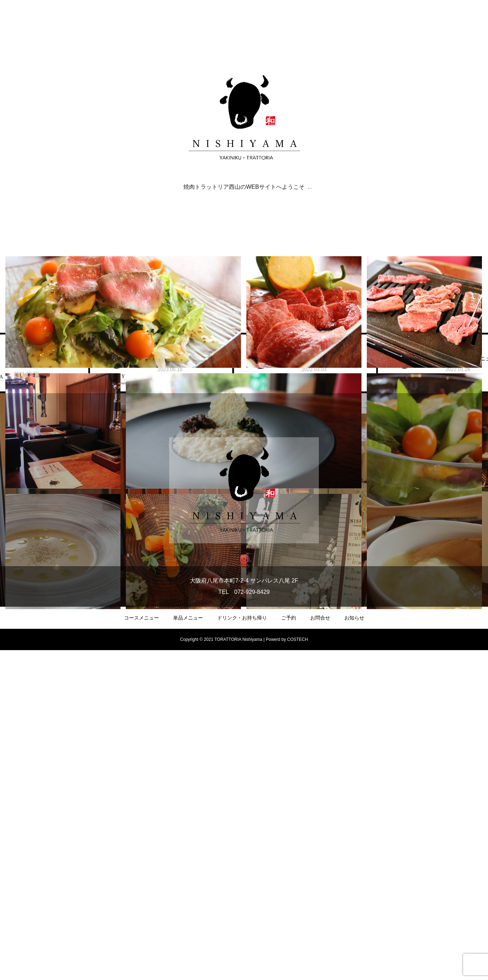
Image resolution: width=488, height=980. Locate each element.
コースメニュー (141, 948)
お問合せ (320, 948)
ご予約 (289, 948)
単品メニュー (188, 948)
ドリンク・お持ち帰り (242, 948)
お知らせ (354, 948)
